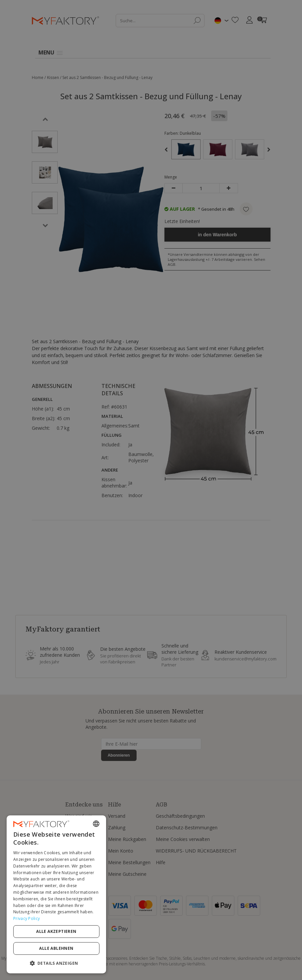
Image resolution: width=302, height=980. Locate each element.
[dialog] (56, 894)
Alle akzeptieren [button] (56, 931)
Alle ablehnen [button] (56, 948)
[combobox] (96, 824)
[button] (56, 963)
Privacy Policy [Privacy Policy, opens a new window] (27, 918)
